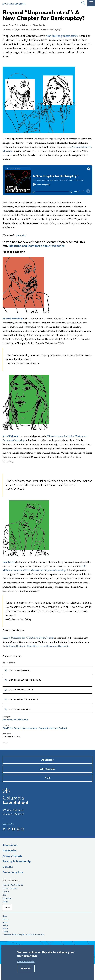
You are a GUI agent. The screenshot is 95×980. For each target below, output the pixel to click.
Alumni (5, 922)
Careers (8, 867)
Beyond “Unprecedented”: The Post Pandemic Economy (28, 638)
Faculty (6, 892)
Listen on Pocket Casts (24, 700)
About (5, 929)
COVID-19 (8, 728)
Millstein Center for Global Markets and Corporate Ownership (38, 646)
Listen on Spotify (20, 670)
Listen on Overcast (21, 690)
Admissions (10, 845)
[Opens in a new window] (4, 829)
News (5, 916)
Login (7, 907)
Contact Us (8, 824)
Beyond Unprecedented (26, 728)
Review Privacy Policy (26, 962)
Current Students (10, 888)
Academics (9, 851)
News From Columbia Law (16, 25)
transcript (21, 235)
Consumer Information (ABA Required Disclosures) (23, 935)
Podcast (63, 728)
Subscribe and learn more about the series (37, 246)
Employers (8, 898)
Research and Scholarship (15, 720)
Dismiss (26, 969)
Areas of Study (12, 856)
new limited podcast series (62, 36)
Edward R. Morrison (48, 728)
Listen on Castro (20, 709)
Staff (5, 895)
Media (5, 902)
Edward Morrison (13, 319)
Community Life (13, 872)
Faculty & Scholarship (17, 861)
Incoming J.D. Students (13, 885)
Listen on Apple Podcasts (25, 680)
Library (5, 932)
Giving (5, 926)
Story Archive (39, 25)
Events (6, 919)
